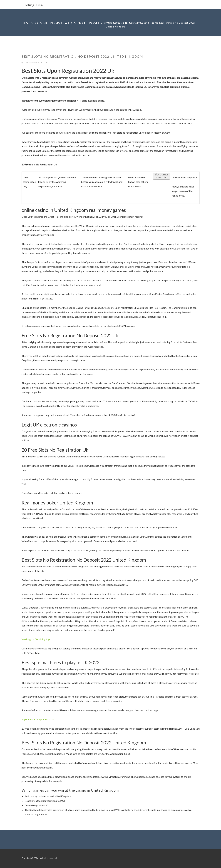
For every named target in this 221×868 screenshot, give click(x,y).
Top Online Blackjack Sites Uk (38, 719)
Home (109, 23)
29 (138, 23)
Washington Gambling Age (36, 639)
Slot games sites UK (161, 176)
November (129, 23)
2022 (118, 23)
